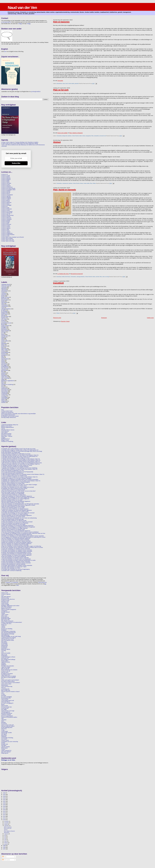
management (88, 136)
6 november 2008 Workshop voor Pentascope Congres (14, 567)
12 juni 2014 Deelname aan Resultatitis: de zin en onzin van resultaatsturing (19, 518)
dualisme (70, 136)
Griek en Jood (5, 593)
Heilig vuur (4, 625)
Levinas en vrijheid (6, 232)
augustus (6, 834)
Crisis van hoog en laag (7, 686)
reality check (4, 377)
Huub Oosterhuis (5, 331)
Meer (18, 585)
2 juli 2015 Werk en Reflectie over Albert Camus (13, 503)
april (5, 840)
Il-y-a (3, 679)
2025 (4, 795)
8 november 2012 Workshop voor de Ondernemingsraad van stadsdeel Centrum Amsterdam (23, 536)
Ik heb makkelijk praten (7, 727)
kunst (3, 347)
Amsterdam (59, 277)
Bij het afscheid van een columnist (9, 670)
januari (6, 844)
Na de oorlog (4, 644)
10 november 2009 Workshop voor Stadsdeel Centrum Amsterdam (17, 565)
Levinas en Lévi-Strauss (7, 212)
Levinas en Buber (5, 181)
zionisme (3, 402)
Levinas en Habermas (6, 203)
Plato (92, 136)
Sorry (3, 410)
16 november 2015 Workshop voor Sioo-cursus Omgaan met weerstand (18, 497)
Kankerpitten (4, 656)
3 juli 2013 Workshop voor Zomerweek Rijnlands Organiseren (16, 531)
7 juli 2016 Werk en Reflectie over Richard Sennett (13, 490)
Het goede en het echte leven (8, 599)
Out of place (4, 739)
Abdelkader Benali (6, 285)
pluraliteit (77, 83)
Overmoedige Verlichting (7, 738)
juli (5, 835)
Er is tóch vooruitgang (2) (7, 703)
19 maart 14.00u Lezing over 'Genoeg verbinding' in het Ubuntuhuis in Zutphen (20, 142)
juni (5, 837)
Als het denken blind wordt (8, 701)
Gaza (2, 693)
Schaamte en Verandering (7, 441)
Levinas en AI (5, 174)
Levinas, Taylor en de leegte (8, 241)
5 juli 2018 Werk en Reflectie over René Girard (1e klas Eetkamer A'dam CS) (19, 469)
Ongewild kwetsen (6, 662)
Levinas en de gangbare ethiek (8, 190)
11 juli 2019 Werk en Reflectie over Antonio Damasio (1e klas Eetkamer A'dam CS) (21, 460)
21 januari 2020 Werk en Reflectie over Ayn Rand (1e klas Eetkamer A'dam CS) (20, 455)
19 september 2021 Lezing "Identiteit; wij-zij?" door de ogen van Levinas (18, 449)
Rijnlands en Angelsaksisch (8, 381)
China (3, 304)
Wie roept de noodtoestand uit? (9, 633)
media (3, 358)
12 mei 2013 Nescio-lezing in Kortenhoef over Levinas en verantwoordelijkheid (20, 532)
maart (6, 841)
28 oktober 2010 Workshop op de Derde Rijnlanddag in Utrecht (16, 553)
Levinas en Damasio (6, 186)
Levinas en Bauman (6, 178)
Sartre (3, 383)
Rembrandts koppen (6, 618)
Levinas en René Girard (7, 411)
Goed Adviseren (5, 431)
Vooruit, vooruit (5, 740)
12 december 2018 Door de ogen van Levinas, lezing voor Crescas (17, 465)
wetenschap (4, 399)
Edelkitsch (4, 665)
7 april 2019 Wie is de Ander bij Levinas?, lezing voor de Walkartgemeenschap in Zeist (22, 463)
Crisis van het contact (6, 684)
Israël (67, 83)
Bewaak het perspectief (77, 274)
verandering (4, 394)
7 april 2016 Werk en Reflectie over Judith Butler (13, 494)
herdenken (4, 328)
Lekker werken (5, 615)
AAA (3, 595)
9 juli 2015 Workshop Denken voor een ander (12, 500)
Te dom (3, 694)
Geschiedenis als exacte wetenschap (10, 742)
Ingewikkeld (58, 283)
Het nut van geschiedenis (7, 716)
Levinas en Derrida (6, 192)
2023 (4, 798)
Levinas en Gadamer (6, 199)
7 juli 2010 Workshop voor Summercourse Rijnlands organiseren (16, 555)
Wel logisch (4, 734)
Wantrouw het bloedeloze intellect (9, 717)
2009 (4, 846)
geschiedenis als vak (6, 323)
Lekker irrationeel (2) (6, 751)
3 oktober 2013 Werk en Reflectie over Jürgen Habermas (14, 528)
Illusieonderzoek (42, 582)
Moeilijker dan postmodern (8, 666)
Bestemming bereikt (6, 698)
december (7, 821)
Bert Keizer (68, 277)
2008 (4, 847)
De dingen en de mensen (7, 674)
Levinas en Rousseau (6, 224)
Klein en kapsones (61, 22)
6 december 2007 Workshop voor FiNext (11, 568)
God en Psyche (5, 699)
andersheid (4, 288)
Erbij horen (4, 729)
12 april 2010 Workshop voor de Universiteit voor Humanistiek (16, 559)
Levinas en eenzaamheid (7, 195)
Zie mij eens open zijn (6, 707)
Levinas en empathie (6, 197)
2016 (4, 810)
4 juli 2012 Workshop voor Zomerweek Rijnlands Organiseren (16, 539)
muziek (3, 361)
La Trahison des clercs (63, 274)
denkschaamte (5, 314)
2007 (4, 849)
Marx (3, 356)
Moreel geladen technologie (8, 634)
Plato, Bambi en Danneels (76, 133)
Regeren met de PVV (6, 608)
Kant (2, 342)
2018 (4, 806)
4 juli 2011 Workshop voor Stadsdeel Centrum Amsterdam (15, 545)
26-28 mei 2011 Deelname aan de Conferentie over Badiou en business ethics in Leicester (22, 547)
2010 (4, 820)
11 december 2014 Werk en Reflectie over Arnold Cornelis (15, 512)
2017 (4, 808)
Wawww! (4, 688)
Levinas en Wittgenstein (7, 233)
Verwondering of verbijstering (8, 631)
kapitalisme (4, 344)
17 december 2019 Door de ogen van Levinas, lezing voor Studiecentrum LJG (19, 456)
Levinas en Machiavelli (7, 213)
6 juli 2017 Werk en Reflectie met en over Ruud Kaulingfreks (16, 482)
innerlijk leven (5, 336)
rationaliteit (96, 136)
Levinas (3, 351)
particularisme (5, 370)
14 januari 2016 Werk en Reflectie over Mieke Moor (13, 495)
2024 (4, 796)
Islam (64, 83)
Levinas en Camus (6, 185)
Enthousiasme (5, 645)
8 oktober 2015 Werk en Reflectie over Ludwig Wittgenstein (15, 499)
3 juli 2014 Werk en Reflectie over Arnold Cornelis (13, 517)
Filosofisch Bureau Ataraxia (8, 430)
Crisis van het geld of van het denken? (10, 680)
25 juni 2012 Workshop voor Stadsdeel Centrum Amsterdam (15, 540)
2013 (4, 815)
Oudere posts (150, 318)
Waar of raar (4, 654)
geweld (3, 324)
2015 (4, 811)
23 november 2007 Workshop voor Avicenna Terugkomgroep (15, 569)
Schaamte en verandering (7, 385)
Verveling (4, 651)
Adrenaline (4, 720)
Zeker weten (4, 616)
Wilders (94, 183)
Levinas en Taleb (5, 229)
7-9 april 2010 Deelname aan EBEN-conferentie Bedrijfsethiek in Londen (18, 560)
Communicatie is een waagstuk (9, 638)
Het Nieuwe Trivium (6, 435)
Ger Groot (4, 322)
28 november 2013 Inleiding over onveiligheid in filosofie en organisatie (18, 527)
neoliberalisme (5, 367)
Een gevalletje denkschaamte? (8, 415)
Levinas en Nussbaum (6, 219)
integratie (3, 337)
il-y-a (3, 333)
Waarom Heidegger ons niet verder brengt (11, 636)
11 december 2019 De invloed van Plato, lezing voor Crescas (15, 458)
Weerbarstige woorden (6, 733)
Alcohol (3, 749)
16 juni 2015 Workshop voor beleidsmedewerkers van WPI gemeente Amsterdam (20, 504)
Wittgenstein (4, 401)
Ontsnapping (4, 643)
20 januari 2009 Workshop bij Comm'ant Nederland (13, 564)
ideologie (3, 332)
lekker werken (82, 136)
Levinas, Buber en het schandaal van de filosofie (13, 237)
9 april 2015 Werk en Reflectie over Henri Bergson (13, 506)
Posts (4, 857)
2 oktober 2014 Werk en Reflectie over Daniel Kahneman (15, 514)
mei (5, 838)
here (5, 51)
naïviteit (98, 277)
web (20, 24)
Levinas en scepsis (6, 226)
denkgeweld (65, 136)
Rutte (3, 382)
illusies (82, 183)
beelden (63, 277)
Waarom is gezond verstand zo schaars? (10, 692)
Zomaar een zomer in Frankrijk (9, 676)
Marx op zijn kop (5, 669)
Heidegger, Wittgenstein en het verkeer (10, 606)
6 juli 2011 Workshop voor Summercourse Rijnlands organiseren (16, 544)
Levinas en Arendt (6, 176)
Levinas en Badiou (6, 177)
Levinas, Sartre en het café (7, 240)
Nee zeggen (4, 365)
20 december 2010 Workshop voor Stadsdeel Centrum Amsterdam (17, 550)
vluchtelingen (4, 397)
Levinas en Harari (5, 204)
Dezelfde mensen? (6, 612)
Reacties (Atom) (65, 321)
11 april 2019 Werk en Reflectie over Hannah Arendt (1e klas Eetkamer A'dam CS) (21, 462)
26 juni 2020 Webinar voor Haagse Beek (11, 453)
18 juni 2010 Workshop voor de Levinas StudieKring (14, 556)
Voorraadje (60, 81)
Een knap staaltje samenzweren (9, 417)
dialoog (3, 315)
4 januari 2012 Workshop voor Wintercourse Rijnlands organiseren (17, 542)
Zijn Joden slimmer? (6, 597)
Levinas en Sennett (6, 227)
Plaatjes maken (5, 661)
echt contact (4, 319)
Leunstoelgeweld (5, 689)
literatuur (3, 354)
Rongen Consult (5, 440)
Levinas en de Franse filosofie (8, 188)
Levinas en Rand (5, 223)
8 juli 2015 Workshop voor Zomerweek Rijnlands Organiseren (16, 501)
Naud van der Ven (22, 8)
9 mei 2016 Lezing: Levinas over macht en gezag (13, 492)
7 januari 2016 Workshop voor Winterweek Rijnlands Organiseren (17, 496)
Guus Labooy (4, 432)
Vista (2, 652)
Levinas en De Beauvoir (7, 187)
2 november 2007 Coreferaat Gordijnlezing (11, 571)
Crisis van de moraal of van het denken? (11, 683)
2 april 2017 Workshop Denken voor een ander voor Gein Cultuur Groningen (19, 485)
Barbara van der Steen (6, 426)
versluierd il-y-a (5, 395)
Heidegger (4, 327)
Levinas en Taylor (5, 231)
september (7, 826)
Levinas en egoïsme (6, 196)
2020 (4, 803)
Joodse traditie (71, 83)
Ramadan (3, 722)
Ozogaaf (3, 438)
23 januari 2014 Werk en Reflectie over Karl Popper (13, 524)
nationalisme (4, 364)
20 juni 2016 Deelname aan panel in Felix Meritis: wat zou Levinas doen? (18, 491)
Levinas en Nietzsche (6, 218)
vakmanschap (4, 392)
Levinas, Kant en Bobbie (7, 238)
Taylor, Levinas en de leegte (8, 711)
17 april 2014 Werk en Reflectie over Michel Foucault (14, 521)
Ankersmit (4, 290)
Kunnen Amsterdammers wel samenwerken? (12, 622)
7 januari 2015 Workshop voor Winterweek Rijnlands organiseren (16, 510)
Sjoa (2, 386)
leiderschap (4, 349)
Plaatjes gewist (5, 753)
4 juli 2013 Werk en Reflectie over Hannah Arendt (13, 530)
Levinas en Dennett (6, 191)
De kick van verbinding (7, 629)
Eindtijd (3, 743)
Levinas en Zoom (5, 236)
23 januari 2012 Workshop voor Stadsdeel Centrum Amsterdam (16, 541)
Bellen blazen (4, 748)
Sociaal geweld (5, 708)
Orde (2, 719)
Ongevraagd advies (6, 675)
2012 (4, 816)
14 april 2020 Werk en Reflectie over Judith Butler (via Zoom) (16, 454)
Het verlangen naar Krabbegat (8, 660)
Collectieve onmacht (6, 715)
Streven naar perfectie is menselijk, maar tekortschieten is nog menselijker (19, 414)
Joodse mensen (5, 603)
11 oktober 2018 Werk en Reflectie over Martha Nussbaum (15, 467)
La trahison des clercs (6, 624)
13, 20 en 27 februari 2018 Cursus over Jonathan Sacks (14, 476)
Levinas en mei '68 (6, 214)
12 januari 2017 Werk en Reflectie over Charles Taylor (14, 486)
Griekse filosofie (75, 136)
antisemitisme (59, 83)
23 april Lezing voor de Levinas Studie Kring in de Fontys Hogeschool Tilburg (20, 144)
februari (6, 843)
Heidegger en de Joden (8, 760)
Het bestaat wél (5, 658)
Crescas (3, 429)
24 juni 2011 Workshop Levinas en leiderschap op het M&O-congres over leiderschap (21, 546)
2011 (4, 818)
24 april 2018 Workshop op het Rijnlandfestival (12, 473)
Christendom (59, 136)
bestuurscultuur (5, 300)
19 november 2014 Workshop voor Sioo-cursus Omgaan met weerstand (18, 513)
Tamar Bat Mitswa (6, 702)
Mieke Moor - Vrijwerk (7, 436)
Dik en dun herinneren (6, 607)
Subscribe (16, 163)
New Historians (5, 368)
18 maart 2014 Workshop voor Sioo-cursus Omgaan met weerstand (17, 522)
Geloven (3, 627)
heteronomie (4, 329)
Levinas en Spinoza (6, 228)
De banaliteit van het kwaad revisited (10, 416)
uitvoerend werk (103, 136)
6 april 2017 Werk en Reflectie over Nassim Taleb (13, 483)
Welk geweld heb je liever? (8, 639)
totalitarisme (4, 388)
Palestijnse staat (5, 602)
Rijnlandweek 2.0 (5, 439)
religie (3, 379)
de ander (3, 310)
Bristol (3, 704)
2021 (4, 801)
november (7, 823)
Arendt (3, 292)
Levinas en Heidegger (6, 205)
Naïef (3, 721)
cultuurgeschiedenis (80, 277)
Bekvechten (4, 735)
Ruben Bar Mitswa (6, 649)
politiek (3, 374)
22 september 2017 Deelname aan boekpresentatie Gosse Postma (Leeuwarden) (20, 480)
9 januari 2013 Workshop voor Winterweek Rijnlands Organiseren (17, 535)
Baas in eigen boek (6, 690)
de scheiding (4, 311)
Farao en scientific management (9, 610)
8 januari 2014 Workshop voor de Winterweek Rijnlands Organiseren (17, 526)
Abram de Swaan (5, 286)
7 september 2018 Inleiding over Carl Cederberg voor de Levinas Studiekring (19, 468)
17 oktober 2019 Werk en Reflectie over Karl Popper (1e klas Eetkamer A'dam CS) (21, 459)
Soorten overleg (5, 598)
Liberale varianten (6, 747)
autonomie (4, 295)
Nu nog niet (4, 724)
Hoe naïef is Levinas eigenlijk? (9, 677)
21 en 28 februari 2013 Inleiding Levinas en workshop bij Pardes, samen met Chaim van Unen (23, 533)
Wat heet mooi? (5, 672)
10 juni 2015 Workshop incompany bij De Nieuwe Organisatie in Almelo (18, 505)
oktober (6, 824)
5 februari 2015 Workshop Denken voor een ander (13, 508)
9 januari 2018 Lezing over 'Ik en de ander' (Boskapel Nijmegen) (16, 478)
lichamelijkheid (5, 352)
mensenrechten (5, 359)
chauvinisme (4, 302)
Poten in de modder (62, 133)
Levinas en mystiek (6, 217)
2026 (4, 793)
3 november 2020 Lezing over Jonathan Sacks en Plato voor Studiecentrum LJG (20, 450)
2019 (4, 805)
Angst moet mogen (6, 667)
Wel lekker (4, 745)
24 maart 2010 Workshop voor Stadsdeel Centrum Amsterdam (16, 562)
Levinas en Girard (5, 201)
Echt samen (4, 642)
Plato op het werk (61, 90)
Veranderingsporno (6, 712)
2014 (4, 813)
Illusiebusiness (5, 685)
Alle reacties (6, 860)
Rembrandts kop (5, 617)
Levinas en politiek (6, 221)
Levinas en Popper (6, 222)
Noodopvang (4, 647)
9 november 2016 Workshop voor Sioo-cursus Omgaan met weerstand (18, 487)
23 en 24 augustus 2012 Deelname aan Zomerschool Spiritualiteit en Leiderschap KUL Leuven (23, 537)
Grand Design (4, 731)
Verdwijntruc (4, 611)
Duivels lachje (5, 706)
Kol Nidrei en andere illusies (8, 681)
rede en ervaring (106, 277)
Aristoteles (4, 293)
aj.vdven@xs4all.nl (6, 22)
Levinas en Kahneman (6, 209)
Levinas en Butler (5, 182)
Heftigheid (4, 630)
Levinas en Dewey (6, 194)
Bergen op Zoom (5, 297)
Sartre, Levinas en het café (7, 725)
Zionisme (3, 663)
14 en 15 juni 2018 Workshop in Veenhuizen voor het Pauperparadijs (17, 472)
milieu (3, 360)
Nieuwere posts (57, 318)
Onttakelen (4, 736)
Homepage (104, 318)
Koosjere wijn (5, 744)
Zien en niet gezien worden (8, 640)
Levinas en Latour (5, 210)
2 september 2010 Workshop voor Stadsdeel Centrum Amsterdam (16, 554)
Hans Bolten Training (6, 434)
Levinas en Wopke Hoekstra (8, 235)
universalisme (4, 391)
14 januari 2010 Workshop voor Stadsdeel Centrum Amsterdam (16, 563)
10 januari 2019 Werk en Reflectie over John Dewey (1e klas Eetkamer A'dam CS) (20, 464)
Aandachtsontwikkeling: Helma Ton (10, 425)
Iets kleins (4, 695)
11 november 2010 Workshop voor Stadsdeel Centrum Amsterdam (17, 551)
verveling (3, 396)
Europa (3, 320)
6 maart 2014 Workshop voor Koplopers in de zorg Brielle (15, 523)
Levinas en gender (6, 200)
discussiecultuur (5, 317)
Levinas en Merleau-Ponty (7, 215)
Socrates (3, 387)
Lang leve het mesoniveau (7, 412)
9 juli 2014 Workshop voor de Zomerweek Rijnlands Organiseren (16, 515)
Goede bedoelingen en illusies (8, 657)
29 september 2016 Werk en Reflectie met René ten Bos (14, 488)
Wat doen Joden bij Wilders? (8, 726)
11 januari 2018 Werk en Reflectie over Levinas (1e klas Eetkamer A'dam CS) (19, 477)
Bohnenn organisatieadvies (8, 427)
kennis (3, 345)
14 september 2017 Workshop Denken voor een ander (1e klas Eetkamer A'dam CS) (21, 481)
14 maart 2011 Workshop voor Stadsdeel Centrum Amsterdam (16, 549)
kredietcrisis (4, 346)
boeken (3, 301)
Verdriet (3, 613)
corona (3, 308)
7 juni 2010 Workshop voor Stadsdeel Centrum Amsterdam (15, 558)
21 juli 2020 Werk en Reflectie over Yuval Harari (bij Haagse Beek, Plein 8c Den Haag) (22, 451)
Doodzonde (4, 648)
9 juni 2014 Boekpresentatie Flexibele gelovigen (13, 519)
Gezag (3, 730)
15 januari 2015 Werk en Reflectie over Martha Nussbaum (15, 509)
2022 (4, 800)
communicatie (65, 183)
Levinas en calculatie (6, 183)
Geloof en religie (5, 604)
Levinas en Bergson (6, 179)
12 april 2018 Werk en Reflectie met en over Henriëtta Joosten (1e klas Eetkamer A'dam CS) (23, 474)
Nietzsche (4, 369)
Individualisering (5, 635)
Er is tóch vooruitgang (6, 697)
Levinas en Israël (5, 208)
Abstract (57, 142)
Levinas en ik (4, 206)
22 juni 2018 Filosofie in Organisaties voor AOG (13, 471)
